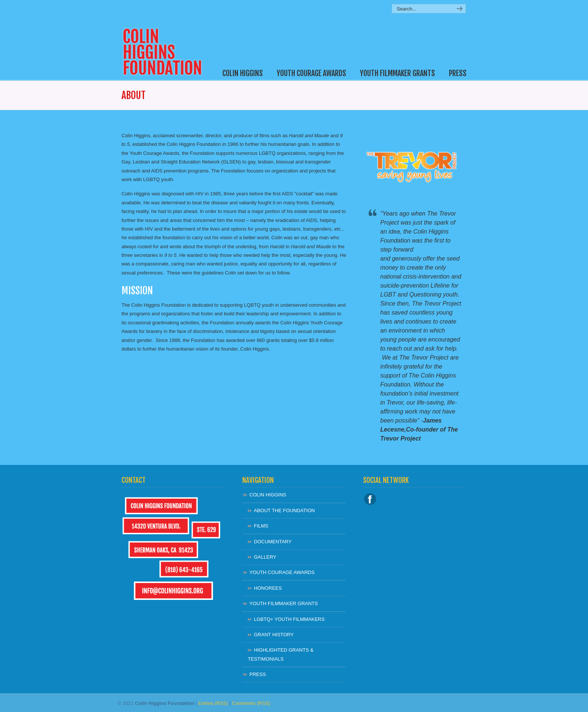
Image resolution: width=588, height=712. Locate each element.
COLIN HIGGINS (268, 495)
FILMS (261, 526)
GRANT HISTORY (274, 635)
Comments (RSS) (251, 703)
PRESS (258, 674)
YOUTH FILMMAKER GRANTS (284, 603)
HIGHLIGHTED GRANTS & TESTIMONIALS (281, 654)
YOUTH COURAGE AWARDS (282, 572)
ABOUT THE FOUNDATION (284, 510)
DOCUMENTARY (273, 542)
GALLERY (265, 557)
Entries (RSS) (213, 703)
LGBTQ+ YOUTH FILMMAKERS (289, 619)
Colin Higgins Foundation (166, 40)
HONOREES (268, 588)
